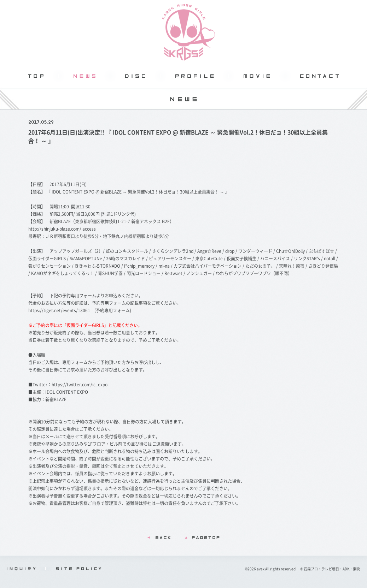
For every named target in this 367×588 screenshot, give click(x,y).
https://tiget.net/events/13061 (59, 310)
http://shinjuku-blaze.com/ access (62, 229)
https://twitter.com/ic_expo (80, 385)
